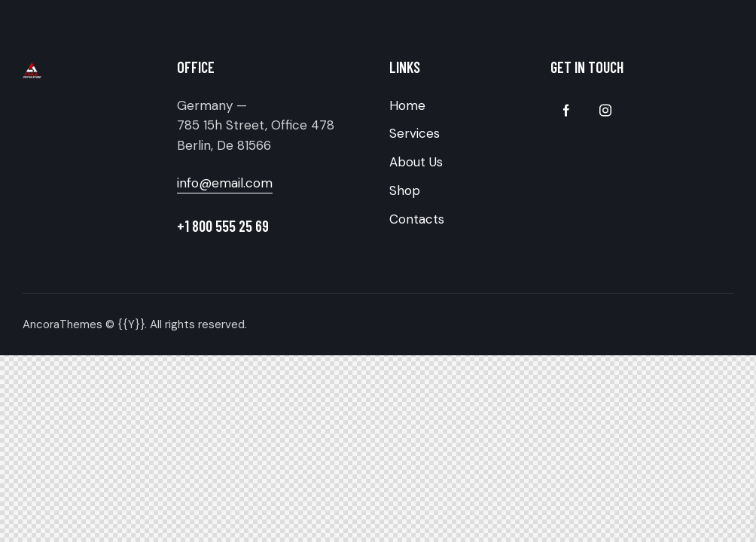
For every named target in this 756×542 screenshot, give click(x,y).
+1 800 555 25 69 (223, 226)
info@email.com (225, 183)
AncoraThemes (62, 324)
